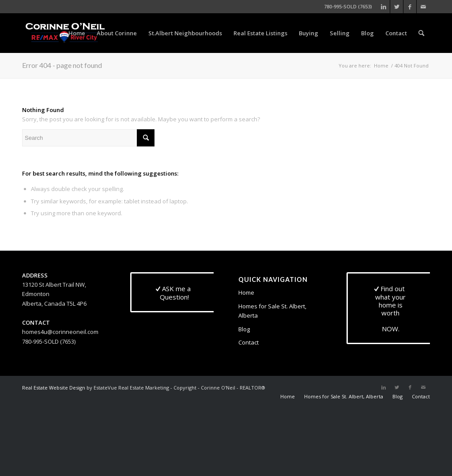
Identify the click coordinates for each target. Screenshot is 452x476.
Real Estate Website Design (54, 388)
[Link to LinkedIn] (383, 7)
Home (246, 292)
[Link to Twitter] (397, 7)
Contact (249, 342)
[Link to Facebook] (410, 7)
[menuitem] (77, 33)
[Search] (421, 33)
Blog (244, 329)
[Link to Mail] (423, 7)
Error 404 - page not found (62, 65)
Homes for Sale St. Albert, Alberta (272, 311)
